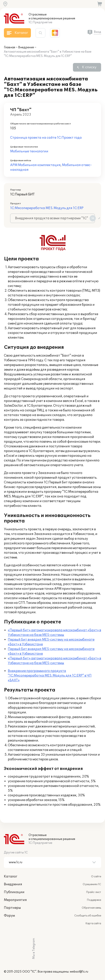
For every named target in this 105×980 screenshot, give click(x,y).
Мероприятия (15, 900)
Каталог (11, 877)
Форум (9, 916)
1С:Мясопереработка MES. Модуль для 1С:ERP (47, 208)
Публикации (14, 892)
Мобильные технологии (29, 151)
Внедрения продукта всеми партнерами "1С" (55, 218)
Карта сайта (93, 923)
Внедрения (26, 47)
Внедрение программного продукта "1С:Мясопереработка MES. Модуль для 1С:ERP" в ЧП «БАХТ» (50, 676)
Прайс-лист (94, 892)
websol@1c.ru (79, 972)
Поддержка (94, 900)
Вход (97, 32)
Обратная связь (91, 908)
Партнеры (12, 908)
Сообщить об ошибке (88, 916)
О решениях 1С (92, 884)
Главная (9, 47)
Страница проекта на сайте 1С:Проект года (46, 138)
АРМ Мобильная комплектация (35, 165)
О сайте (96, 877)
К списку (89, 67)
